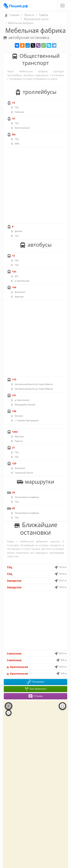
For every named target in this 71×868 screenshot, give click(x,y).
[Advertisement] (35, 185)
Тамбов (44, 15)
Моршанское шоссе (36, 19)
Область (29, 15)
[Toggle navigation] (62, 6)
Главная (14, 15)
